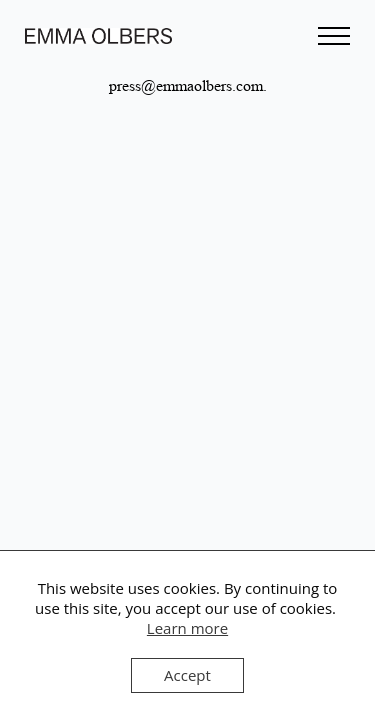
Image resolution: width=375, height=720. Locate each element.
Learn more (187, 628)
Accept (187, 675)
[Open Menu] (334, 36)
